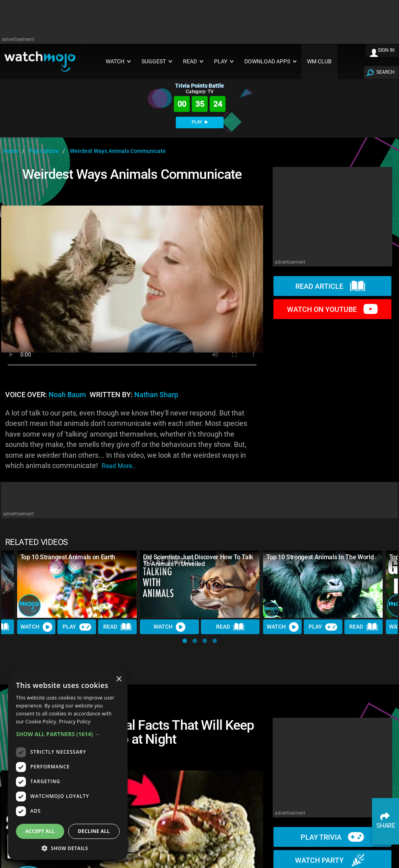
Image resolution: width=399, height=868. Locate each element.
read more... (119, 466)
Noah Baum (67, 395)
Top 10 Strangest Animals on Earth (68, 557)
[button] (185, 641)
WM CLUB (319, 62)
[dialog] (68, 765)
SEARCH (385, 72)
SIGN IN (386, 50)
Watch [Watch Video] (36, 627)
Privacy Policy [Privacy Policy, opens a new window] (75, 722)
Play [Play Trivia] (77, 627)
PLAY (200, 122)
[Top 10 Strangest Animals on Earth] (77, 584)
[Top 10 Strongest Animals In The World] (323, 584)
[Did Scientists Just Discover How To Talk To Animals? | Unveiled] (200, 584)
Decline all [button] (94, 831)
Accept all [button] (40, 831)
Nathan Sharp (156, 395)
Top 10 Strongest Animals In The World (320, 557)
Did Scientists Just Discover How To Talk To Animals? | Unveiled (198, 560)
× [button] (119, 679)
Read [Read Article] (118, 627)
